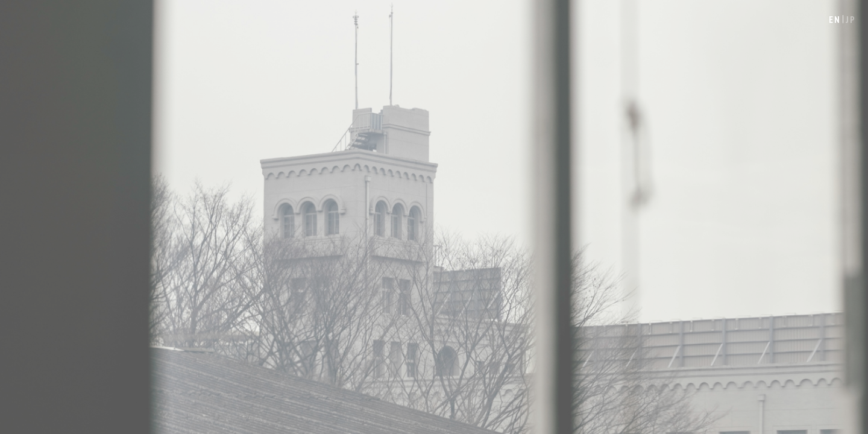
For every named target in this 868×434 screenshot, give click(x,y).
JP (851, 20)
